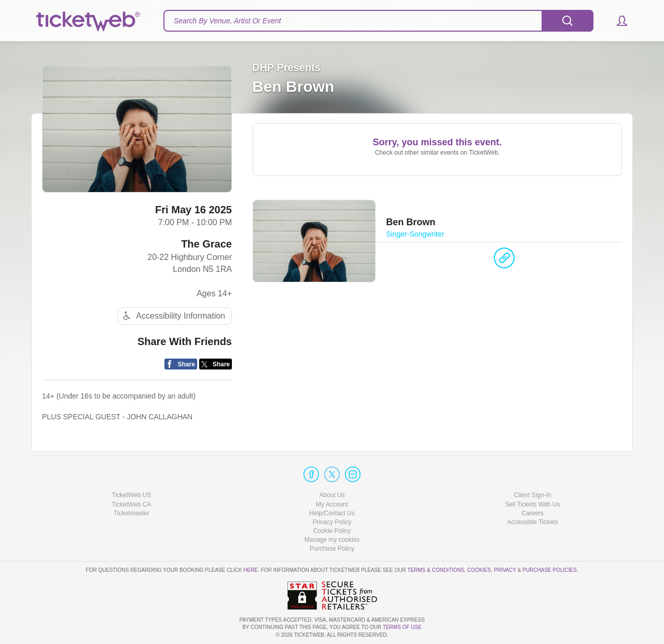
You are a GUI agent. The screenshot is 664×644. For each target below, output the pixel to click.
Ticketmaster (131, 513)
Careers (532, 513)
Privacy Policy (332, 522)
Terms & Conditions (436, 570)
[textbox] (378, 21)
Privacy (505, 570)
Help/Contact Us (332, 513)
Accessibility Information (173, 316)
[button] (617, 21)
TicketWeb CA (131, 504)
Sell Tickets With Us (533, 504)
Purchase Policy (332, 549)
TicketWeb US (131, 495)
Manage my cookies (332, 540)
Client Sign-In (533, 495)
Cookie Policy (332, 531)
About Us (332, 495)
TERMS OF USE (402, 627)
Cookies (479, 570)
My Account (332, 504)
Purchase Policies (549, 570)
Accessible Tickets (533, 522)
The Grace (206, 244)
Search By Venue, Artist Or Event (227, 21)
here (251, 570)
